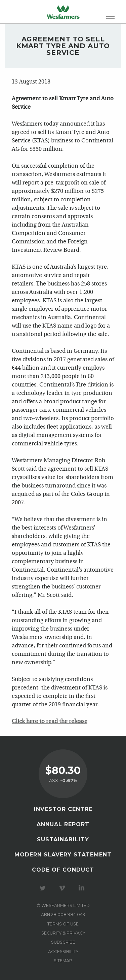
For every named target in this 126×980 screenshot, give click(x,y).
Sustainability (63, 839)
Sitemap (63, 961)
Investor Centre (63, 809)
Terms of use (63, 924)
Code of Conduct (63, 870)
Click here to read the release (50, 722)
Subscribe (63, 942)
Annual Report (63, 824)
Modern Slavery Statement (63, 855)
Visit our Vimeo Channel (63, 888)
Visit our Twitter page (44, 888)
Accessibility (63, 952)
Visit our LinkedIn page (83, 888)
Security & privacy (63, 933)
